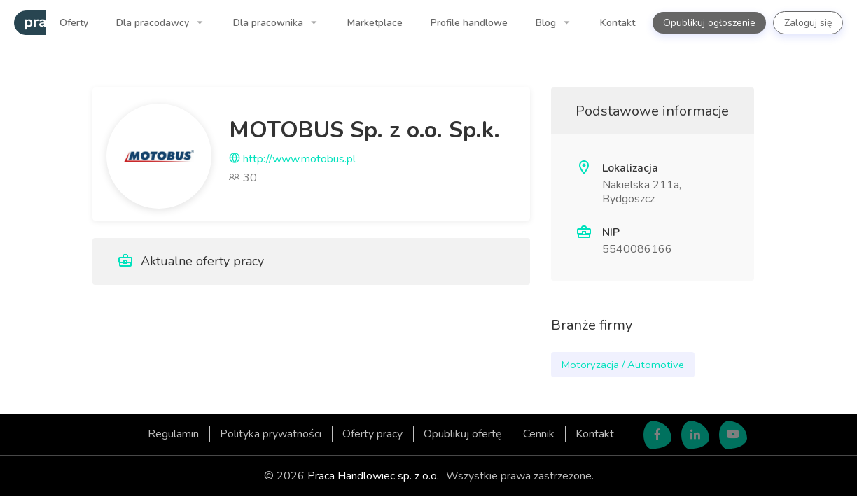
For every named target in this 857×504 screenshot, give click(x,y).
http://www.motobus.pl (292, 159)
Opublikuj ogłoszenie (709, 23)
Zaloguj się (808, 23)
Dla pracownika (270, 23)
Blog (547, 23)
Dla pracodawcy (154, 23)
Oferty (74, 23)
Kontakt (618, 23)
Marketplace (375, 23)
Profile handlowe (469, 23)
